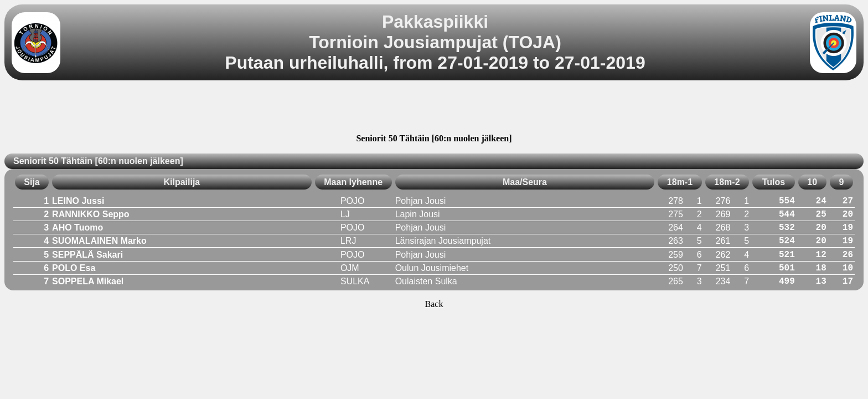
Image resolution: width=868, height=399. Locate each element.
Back (434, 304)
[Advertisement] (434, 109)
